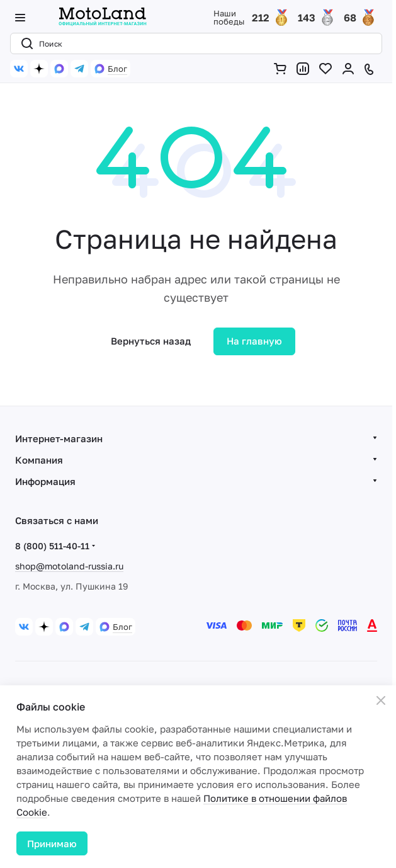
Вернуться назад (151, 341)
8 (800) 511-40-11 (52, 546)
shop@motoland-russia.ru (69, 566)
